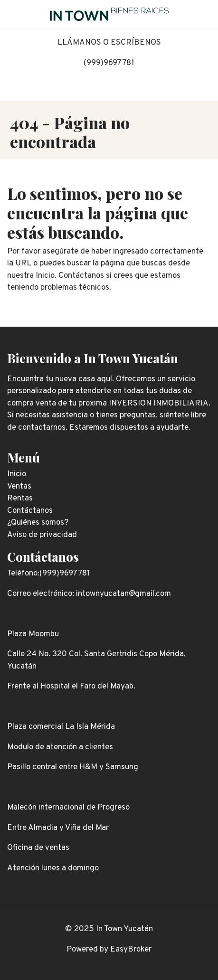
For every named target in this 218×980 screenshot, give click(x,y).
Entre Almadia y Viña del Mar (58, 828)
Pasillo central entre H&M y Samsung (73, 767)
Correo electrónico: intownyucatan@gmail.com (89, 594)
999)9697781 (110, 63)
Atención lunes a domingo (53, 868)
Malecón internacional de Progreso (68, 808)
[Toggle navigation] (204, 14)
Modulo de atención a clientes (60, 747)
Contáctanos (43, 556)
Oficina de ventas (38, 848)
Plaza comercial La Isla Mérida (61, 727)
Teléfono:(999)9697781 (49, 574)
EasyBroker (131, 950)
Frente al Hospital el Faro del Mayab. (71, 687)
